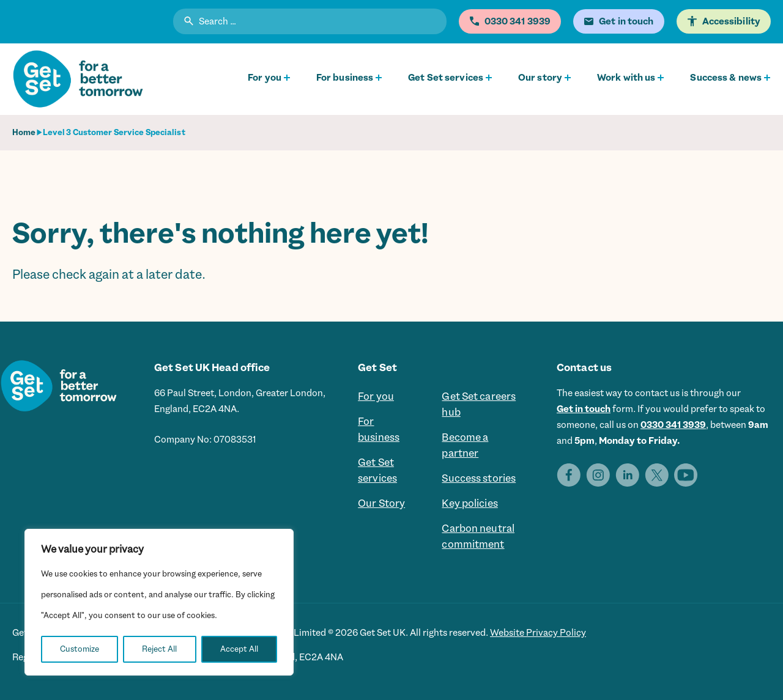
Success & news (726, 78)
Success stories (479, 478)
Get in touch (584, 409)
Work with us (626, 78)
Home (24, 132)
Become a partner (465, 445)
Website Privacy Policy (538, 633)
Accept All (239, 649)
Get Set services (446, 78)
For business (345, 78)
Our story (540, 78)
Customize (80, 649)
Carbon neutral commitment (478, 536)
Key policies (469, 503)
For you (265, 78)
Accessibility (731, 21)
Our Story (381, 503)
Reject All (159, 649)
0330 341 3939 (673, 425)
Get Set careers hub (479, 404)
